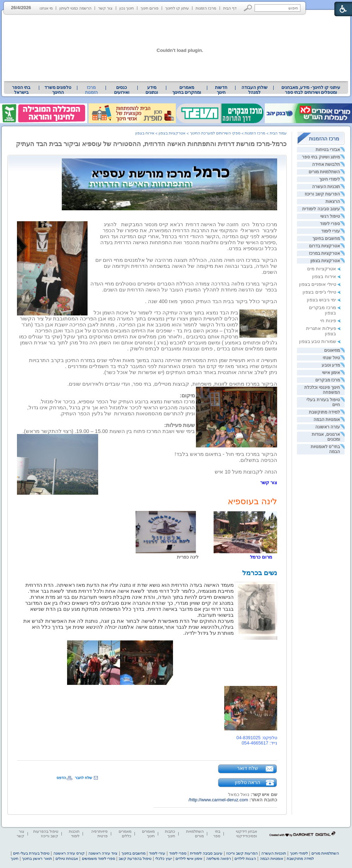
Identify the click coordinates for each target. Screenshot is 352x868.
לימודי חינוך (330, 179)
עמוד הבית (278, 133)
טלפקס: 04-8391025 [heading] (257, 738)
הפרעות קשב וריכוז (322, 194)
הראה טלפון (248, 782)
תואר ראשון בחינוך (37, 858)
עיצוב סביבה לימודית (321, 209)
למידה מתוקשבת (324, 412)
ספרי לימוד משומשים (99, 858)
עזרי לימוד (331, 231)
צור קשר (105, 8)
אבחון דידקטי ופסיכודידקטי (246, 834)
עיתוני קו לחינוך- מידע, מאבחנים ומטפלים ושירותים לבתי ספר (311, 90)
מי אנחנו (46, 8)
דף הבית (230, 8)
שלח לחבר (83, 778)
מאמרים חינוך (148, 834)
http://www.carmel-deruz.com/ (218, 800)
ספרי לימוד (330, 224)
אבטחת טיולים (67, 858)
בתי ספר (217, 834)
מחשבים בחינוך (326, 239)
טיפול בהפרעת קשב (135, 858)
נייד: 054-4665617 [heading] (259, 743)
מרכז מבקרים (328, 380)
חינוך (14, 858)
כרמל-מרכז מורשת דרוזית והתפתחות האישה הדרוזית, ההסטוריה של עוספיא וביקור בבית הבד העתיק (151, 144)
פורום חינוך (150, 8)
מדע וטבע (331, 365)
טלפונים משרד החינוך (58, 90)
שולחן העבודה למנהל (255, 90)
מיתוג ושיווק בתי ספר (321, 157)
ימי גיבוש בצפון (321, 300)
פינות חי (328, 321)
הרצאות (333, 201)
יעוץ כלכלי (164, 858)
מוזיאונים (332, 350)
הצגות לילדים (245, 858)
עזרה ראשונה (328, 427)
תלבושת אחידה (326, 164)
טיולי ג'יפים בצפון (319, 292)
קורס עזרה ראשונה (69, 853)
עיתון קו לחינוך (177, 8)
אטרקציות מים (322, 269)
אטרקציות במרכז (324, 253)
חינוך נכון (127, 8)
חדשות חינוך (221, 90)
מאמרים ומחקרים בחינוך (187, 90)
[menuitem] (311, 90)
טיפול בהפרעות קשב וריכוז (46, 834)
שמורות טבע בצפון (318, 341)
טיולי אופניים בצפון (318, 284)
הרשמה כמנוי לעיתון (75, 8)
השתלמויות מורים (324, 172)
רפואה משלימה (219, 858)
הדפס (61, 778)
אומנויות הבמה (327, 420)
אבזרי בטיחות (328, 150)
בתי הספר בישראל (21, 90)
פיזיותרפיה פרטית (99, 834)
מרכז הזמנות (206, 8)
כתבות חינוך (170, 834)
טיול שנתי (331, 358)
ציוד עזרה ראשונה (103, 853)
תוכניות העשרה (326, 187)
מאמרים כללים (125, 834)
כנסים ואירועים (122, 90)
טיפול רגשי (330, 216)
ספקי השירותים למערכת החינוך (215, 133)
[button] (248, 8)
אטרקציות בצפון (325, 261)
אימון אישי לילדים (189, 858)
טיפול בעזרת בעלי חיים (31, 853)
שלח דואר (247, 768)
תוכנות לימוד (74, 834)
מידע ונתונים (152, 90)
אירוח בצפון (324, 276)
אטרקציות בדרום (324, 246)
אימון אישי (331, 373)
